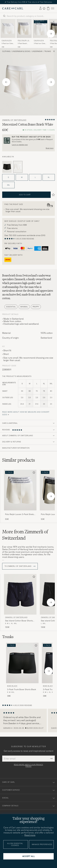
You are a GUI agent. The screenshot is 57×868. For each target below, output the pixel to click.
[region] (28, 721)
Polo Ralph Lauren (24, 41)
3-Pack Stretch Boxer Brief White (23, 44)
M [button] (22, 177)
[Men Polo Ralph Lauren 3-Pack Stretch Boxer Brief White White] (24, 29)
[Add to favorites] (33, 473)
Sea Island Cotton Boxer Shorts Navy (19, 621)
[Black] (7, 167)
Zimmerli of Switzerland (14, 120)
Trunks (48, 51)
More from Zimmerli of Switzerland (25, 535)
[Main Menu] (53, 8)
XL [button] (49, 177)
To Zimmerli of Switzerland (20, 566)
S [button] (8, 177)
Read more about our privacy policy (28, 765)
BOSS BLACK (12, 686)
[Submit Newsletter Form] (51, 759)
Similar (19, 460)
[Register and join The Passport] (28, 141)
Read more (50, 148)
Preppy (36, 307)
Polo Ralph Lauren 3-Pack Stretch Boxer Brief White (20, 514)
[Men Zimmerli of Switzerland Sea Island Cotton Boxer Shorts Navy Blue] (20, 594)
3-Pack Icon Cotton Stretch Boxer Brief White (40, 44)
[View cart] (48, 8)
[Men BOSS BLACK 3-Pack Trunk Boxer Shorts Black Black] (22, 663)
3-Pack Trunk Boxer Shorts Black (22, 689)
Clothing (6, 51)
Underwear (37, 51)
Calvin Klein (7, 41)
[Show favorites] (44, 8)
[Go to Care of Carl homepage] (13, 8)
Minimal (24, 307)
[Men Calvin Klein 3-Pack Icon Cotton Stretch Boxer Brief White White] (40, 29)
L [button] (35, 177)
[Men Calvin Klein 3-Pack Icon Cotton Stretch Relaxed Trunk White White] (8, 29)
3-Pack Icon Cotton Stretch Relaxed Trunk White (8, 44)
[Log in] (40, 8)
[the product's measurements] (28, 395)
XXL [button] (8, 185)
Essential (11, 307)
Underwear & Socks (21, 51)
